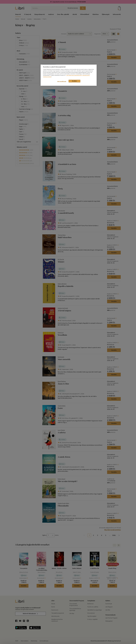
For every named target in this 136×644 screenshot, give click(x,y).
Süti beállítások (62, 81)
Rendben (75, 81)
